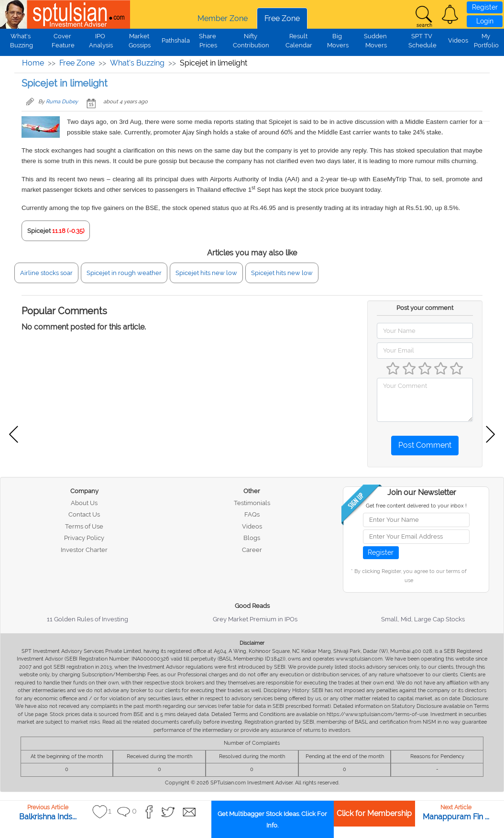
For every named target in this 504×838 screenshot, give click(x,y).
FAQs (252, 514)
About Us (84, 503)
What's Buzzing (137, 63)
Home (33, 63)
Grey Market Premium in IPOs (255, 619)
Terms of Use (84, 526)
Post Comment (425, 445)
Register (485, 7)
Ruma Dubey (62, 102)
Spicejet (39, 231)
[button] (450, 14)
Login (485, 21)
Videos (458, 40)
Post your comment (425, 308)
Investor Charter (84, 550)
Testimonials (252, 503)
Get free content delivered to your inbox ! (416, 506)
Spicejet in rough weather (124, 273)
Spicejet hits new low (206, 273)
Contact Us (84, 514)
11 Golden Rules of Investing (88, 619)
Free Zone (282, 18)
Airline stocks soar (46, 273)
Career (252, 550)
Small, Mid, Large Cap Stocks (423, 619)
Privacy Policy (84, 538)
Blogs (252, 538)
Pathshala (176, 40)
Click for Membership (374, 813)
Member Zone (223, 18)
